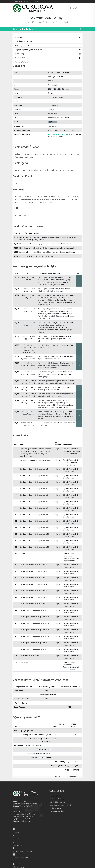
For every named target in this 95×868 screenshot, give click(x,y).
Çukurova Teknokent (57, 811)
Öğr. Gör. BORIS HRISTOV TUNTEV (61, 134)
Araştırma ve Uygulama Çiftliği (61, 805)
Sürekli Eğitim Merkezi (58, 802)
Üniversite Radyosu (57, 799)
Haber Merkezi (56, 808)
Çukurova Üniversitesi (21, 2)
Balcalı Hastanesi (56, 796)
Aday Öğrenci (35, 2)
